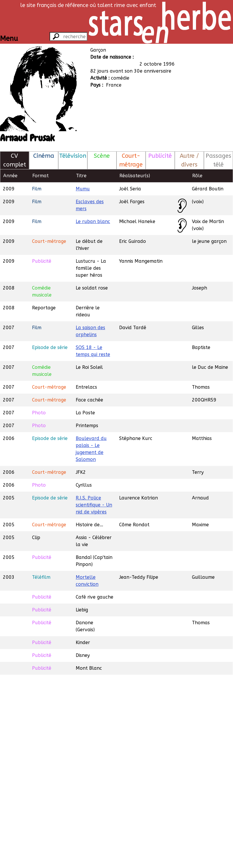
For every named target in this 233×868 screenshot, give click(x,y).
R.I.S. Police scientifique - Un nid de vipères (94, 505)
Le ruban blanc (93, 221)
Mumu (83, 189)
